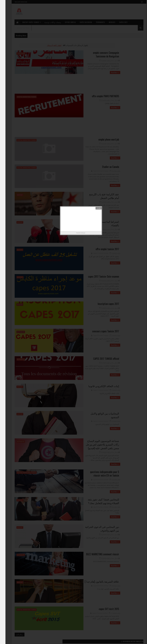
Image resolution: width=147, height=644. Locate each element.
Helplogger (77, 233)
